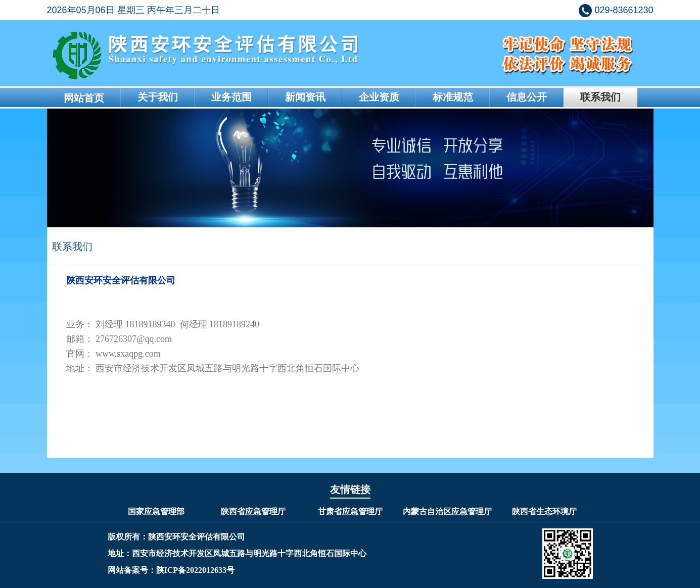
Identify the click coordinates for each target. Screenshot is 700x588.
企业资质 (379, 97)
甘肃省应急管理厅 (350, 511)
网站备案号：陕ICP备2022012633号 (171, 570)
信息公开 (527, 97)
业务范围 (231, 97)
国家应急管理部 (156, 511)
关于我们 (158, 97)
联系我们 (600, 97)
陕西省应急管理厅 (253, 511)
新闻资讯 (305, 97)
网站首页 (84, 98)
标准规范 (453, 97)
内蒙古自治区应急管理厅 (447, 511)
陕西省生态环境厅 (544, 511)
